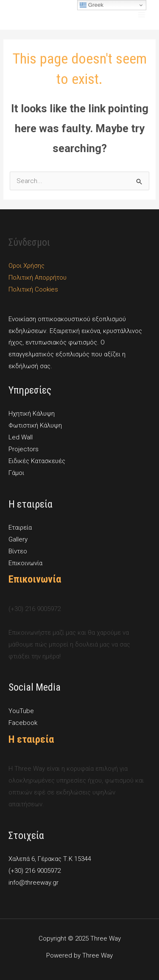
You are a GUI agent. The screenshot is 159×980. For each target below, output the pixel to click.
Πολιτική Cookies (33, 289)
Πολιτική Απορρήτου (38, 278)
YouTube (21, 711)
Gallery (18, 539)
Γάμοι (16, 473)
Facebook (23, 723)
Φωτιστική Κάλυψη (35, 425)
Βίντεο (18, 551)
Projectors (24, 449)
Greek (92, 5)
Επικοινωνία (25, 563)
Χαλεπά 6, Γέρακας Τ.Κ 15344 (50, 859)
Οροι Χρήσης (26, 266)
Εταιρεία (20, 527)
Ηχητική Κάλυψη (32, 414)
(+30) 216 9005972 (35, 871)
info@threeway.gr (33, 883)
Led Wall (21, 437)
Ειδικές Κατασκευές (37, 461)
